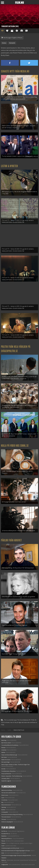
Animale (3, 769)
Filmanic (4, 843)
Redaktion (4, 836)
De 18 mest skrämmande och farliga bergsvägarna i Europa (16, 851)
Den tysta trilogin (6, 762)
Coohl (3, 846)
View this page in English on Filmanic (12, 38)
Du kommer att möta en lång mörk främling (12, 815)
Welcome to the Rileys (7, 790)
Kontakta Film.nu (6, 834)
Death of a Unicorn (6, 760)
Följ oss (3, 841)
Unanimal (4, 750)
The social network (6, 817)
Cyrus (3, 798)
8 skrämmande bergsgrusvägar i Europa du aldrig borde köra (16, 855)
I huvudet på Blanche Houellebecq (10, 745)
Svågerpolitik (5, 865)
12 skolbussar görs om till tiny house (10, 848)
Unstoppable (5, 812)
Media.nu (4, 860)
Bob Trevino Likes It (6, 743)
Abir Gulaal (4, 757)
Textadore (4, 858)
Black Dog (4, 740)
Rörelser (3, 748)
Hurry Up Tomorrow (6, 774)
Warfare (3, 752)
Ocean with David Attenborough (9, 755)
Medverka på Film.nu (7, 839)
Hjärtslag (4, 807)
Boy (2, 802)
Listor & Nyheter (9, 166)
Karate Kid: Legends (6, 781)
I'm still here (4, 800)
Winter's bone (5, 795)
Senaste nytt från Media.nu (15, 71)
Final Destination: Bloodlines (9, 771)
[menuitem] (3, 730)
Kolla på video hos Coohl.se (15, 446)
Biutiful (3, 810)
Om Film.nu (4, 831)
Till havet (4, 819)
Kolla (3, 853)
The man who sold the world (8, 793)
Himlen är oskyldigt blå (7, 822)
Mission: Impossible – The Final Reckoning (12, 776)
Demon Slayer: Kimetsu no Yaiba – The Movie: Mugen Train (16, 765)
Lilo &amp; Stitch (6, 778)
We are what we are (6, 805)
